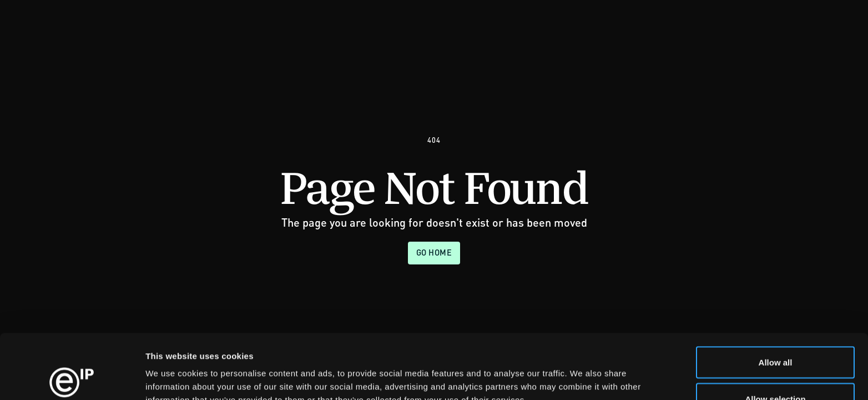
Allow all (776, 297)
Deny (776, 370)
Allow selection (775, 334)
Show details (582, 371)
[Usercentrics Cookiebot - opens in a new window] (72, 378)
